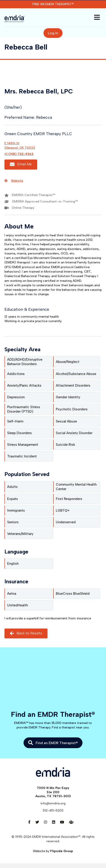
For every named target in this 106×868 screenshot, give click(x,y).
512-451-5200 (53, 811)
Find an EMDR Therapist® (53, 4)
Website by (53, 851)
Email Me (21, 165)
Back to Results (26, 633)
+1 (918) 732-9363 (19, 154)
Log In (53, 33)
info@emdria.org (53, 803)
